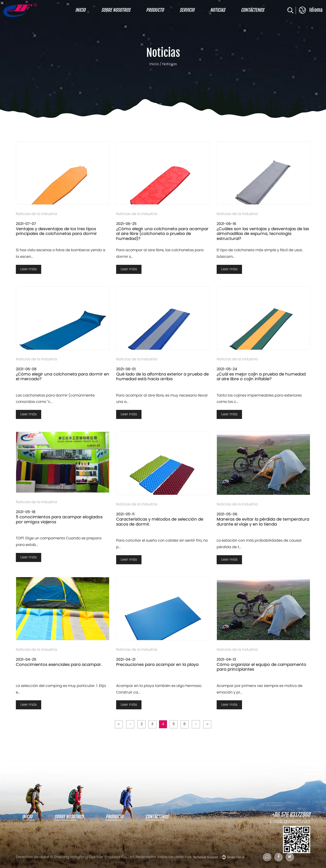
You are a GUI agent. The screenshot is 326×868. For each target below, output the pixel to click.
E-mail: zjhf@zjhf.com (290, 822)
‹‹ (118, 725)
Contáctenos (252, 10)
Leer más (29, 269)
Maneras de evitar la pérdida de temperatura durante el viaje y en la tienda (263, 522)
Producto (155, 10)
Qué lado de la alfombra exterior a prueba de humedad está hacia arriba (162, 377)
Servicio (187, 10)
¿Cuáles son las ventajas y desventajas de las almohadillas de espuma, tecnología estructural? (263, 234)
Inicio (80, 10)
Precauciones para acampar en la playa (157, 665)
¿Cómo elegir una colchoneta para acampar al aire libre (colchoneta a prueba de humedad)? (162, 234)
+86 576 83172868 (291, 815)
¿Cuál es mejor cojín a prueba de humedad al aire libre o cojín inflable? (261, 377)
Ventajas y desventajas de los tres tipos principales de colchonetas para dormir (56, 232)
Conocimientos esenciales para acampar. (59, 665)
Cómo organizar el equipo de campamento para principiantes (261, 667)
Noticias (218, 10)
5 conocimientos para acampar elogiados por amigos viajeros (59, 520)
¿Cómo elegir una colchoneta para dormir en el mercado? (62, 377)
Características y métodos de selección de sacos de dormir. (160, 522)
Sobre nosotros (116, 10)
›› (208, 725)
